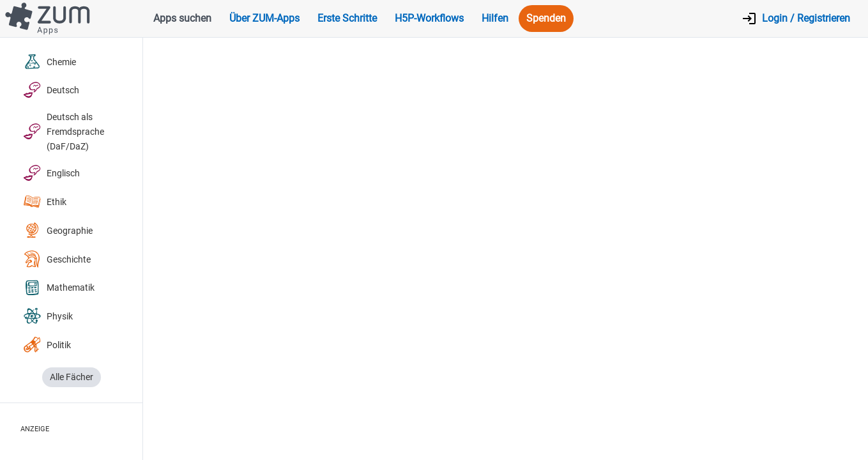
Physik (48, 317)
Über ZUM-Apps (264, 18)
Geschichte (57, 260)
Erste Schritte (347, 18)
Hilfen (495, 18)
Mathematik (59, 288)
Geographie (58, 231)
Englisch (51, 173)
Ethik (45, 202)
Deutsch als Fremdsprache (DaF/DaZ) (64, 132)
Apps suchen (182, 18)
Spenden (546, 18)
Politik (47, 345)
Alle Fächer (72, 377)
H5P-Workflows (429, 18)
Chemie (49, 62)
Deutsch (51, 90)
